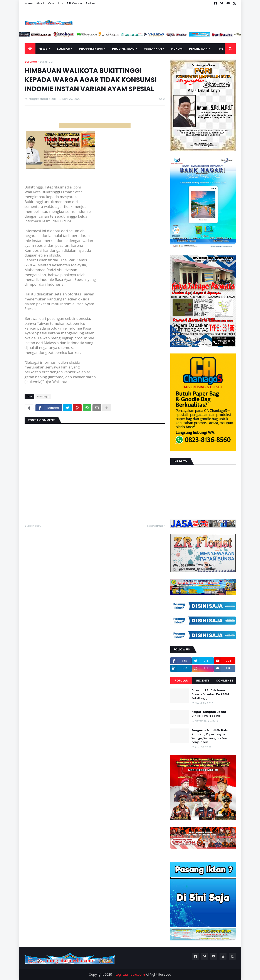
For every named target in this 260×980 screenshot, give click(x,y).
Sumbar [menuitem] (63, 49)
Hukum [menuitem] (177, 49)
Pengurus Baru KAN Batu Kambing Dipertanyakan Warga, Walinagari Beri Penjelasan (211, 736)
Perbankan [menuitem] (153, 49)
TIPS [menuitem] (220, 49)
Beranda (31, 62)
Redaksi (91, 3)
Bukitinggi (46, 62)
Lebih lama (155, 526)
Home (29, 3)
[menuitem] (30, 49)
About (40, 3)
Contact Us (56, 3)
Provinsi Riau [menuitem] (123, 49)
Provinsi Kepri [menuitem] (91, 49)
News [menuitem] (43, 49)
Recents (203, 681)
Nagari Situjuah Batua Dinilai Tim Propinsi (209, 714)
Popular (181, 681)
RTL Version (74, 3)
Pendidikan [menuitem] (198, 49)
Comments (225, 681)
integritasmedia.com (129, 975)
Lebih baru (34, 526)
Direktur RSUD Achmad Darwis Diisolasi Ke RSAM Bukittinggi (210, 694)
